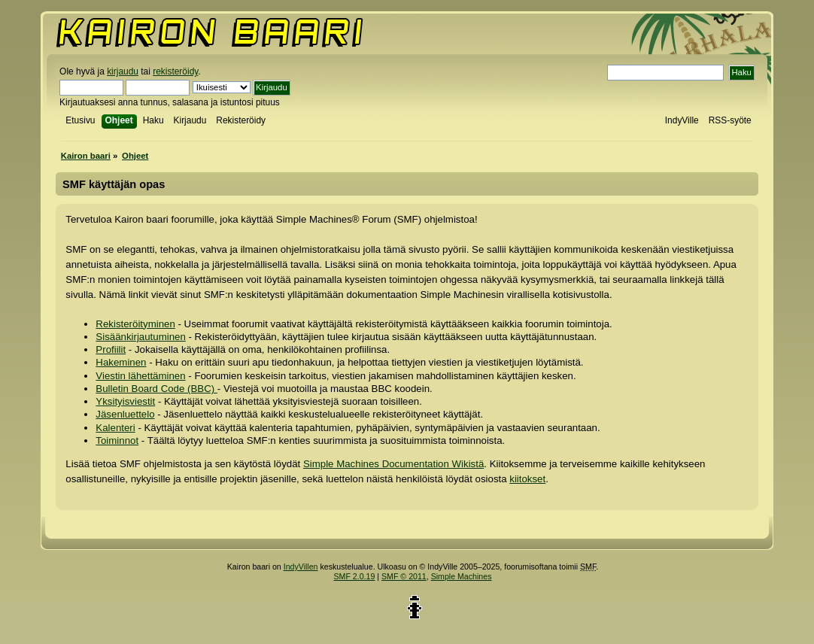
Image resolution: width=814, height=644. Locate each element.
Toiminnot (117, 440)
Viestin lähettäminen (140, 376)
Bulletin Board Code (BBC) (156, 389)
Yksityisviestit (125, 401)
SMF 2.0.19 (355, 576)
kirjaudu (123, 71)
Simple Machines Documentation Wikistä (393, 464)
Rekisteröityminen (135, 324)
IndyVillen (301, 567)
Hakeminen (121, 362)
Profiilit (111, 349)
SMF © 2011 (404, 576)
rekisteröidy (175, 71)
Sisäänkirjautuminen (140, 337)
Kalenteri (115, 428)
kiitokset (527, 479)
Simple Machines (462, 576)
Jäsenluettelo (125, 414)
